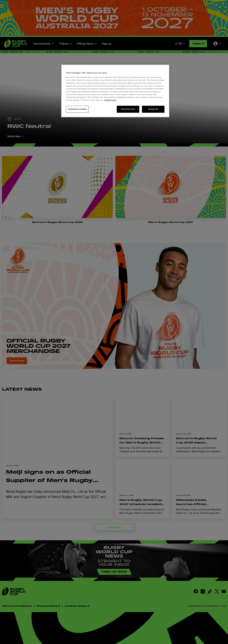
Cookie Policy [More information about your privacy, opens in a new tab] (110, 100)
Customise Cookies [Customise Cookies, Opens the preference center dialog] (77, 109)
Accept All (153, 109)
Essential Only (128, 109)
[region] (115, 91)
